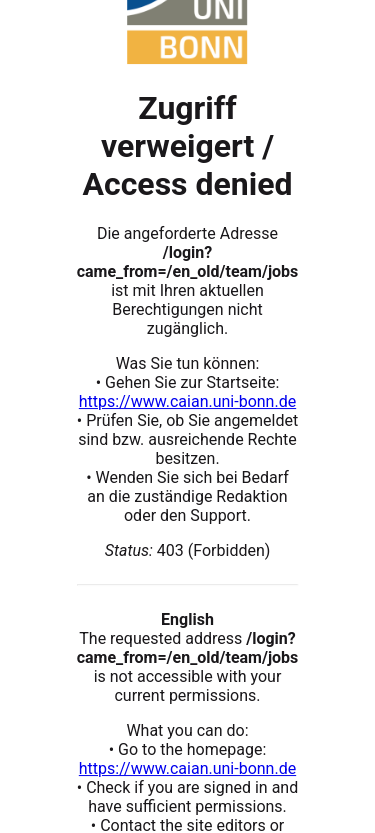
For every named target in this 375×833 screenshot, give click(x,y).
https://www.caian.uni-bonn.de (187, 401)
